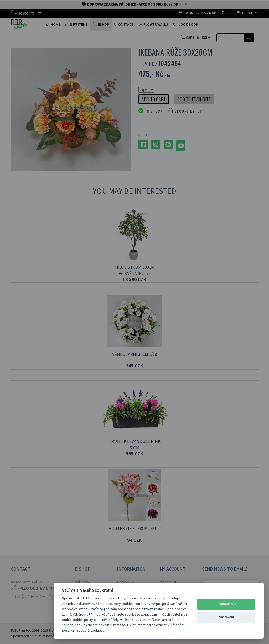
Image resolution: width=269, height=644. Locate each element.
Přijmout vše (226, 604)
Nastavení (226, 617)
